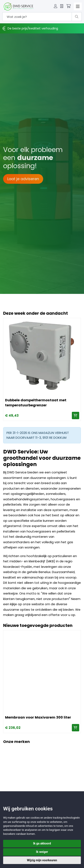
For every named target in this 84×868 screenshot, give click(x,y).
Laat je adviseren (23, 179)
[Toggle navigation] (78, 7)
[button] (56, 7)
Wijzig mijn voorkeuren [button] (42, 860)
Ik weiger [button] (42, 852)
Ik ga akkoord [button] (42, 843)
